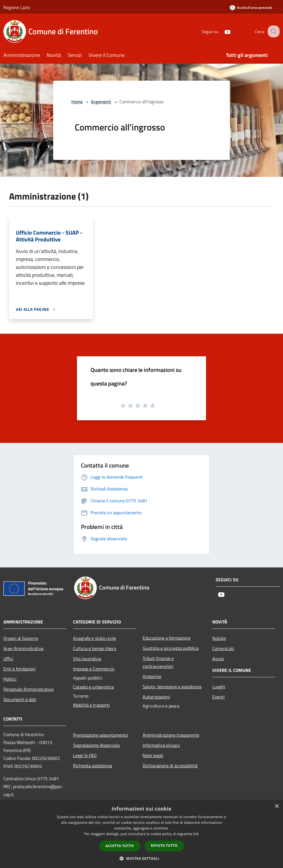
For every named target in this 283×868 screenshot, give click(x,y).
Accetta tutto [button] (120, 846)
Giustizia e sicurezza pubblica (171, 648)
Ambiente (152, 676)
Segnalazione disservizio (96, 745)
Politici (10, 679)
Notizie (219, 638)
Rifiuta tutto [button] (164, 846)
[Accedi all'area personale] (251, 7)
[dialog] (141, 834)
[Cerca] (273, 31)
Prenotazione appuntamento (100, 735)
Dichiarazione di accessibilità (170, 766)
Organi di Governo (21, 638)
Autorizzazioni (156, 697)
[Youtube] (222, 31)
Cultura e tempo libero (95, 648)
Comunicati (223, 648)
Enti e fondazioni (20, 669)
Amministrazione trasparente (171, 735)
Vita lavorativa (87, 659)
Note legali (153, 755)
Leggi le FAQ (85, 755)
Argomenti (101, 102)
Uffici (8, 659)
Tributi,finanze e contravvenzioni (158, 662)
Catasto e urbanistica (93, 687)
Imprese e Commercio (94, 669)
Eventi (218, 697)
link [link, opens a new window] (196, 834)
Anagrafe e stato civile (95, 638)
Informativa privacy (161, 745)
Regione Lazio (17, 7)
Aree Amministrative (23, 648)
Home (77, 102)
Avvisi (218, 659)
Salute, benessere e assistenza (172, 687)
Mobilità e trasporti (91, 705)
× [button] (277, 806)
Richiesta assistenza (93, 766)
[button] (141, 858)
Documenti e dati (20, 699)
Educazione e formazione (167, 638)
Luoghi (219, 687)
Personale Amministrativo (28, 689)
